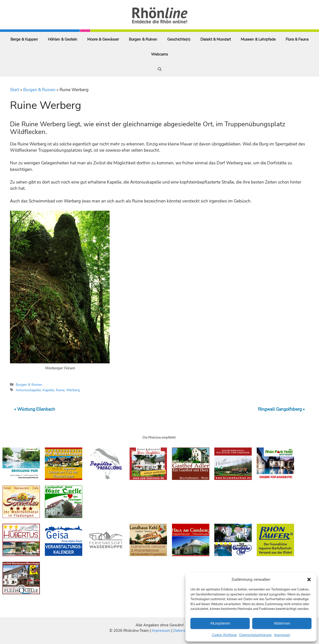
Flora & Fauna (297, 39)
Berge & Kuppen (24, 39)
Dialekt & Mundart (216, 39)
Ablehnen (282, 623)
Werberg (73, 390)
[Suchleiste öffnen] (160, 69)
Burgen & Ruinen (143, 39)
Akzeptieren (220, 623)
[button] (309, 580)
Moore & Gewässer (103, 39)
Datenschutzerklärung (255, 635)
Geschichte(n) (179, 39)
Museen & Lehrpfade (258, 39)
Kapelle (48, 390)
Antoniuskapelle (28, 390)
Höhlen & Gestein (63, 39)
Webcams (159, 54)
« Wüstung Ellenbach (35, 409)
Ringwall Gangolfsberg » (281, 409)
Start (15, 90)
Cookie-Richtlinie (224, 635)
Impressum (282, 635)
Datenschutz (184, 631)
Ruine (60, 390)
